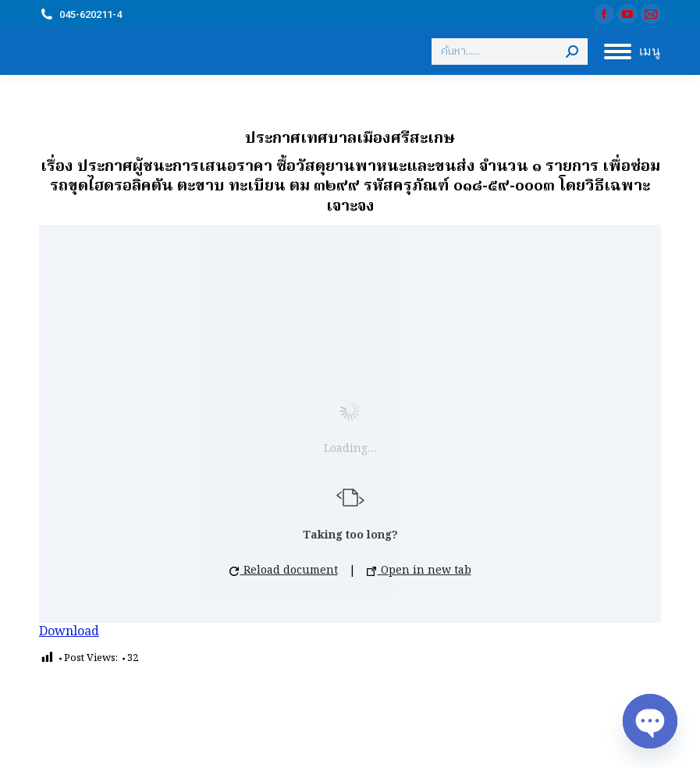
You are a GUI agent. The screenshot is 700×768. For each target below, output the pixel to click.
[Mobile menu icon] (632, 52)
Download (69, 632)
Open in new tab (419, 571)
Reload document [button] (284, 571)
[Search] (510, 52)
